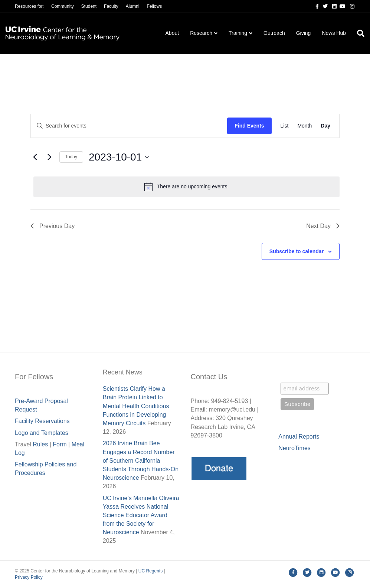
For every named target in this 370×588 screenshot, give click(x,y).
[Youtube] (341, 6)
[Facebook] (314, 6)
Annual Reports (299, 437)
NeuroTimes (294, 448)
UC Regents (150, 571)
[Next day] (49, 157)
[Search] (358, 33)
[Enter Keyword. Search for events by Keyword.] (129, 126)
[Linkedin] (332, 6)
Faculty (111, 6)
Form (60, 444)
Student (89, 6)
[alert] (186, 187)
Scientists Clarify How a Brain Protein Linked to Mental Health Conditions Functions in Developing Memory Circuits (136, 406)
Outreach (274, 33)
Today (71, 157)
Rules (40, 444)
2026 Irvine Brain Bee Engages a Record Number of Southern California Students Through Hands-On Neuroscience (141, 460)
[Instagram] (350, 6)
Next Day (323, 226)
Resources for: (29, 6)
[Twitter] (323, 6)
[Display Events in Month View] (304, 126)
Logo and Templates (42, 433)
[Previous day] (35, 157)
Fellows (154, 6)
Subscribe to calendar (297, 251)
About (172, 33)
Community (63, 6)
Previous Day (53, 226)
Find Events (249, 126)
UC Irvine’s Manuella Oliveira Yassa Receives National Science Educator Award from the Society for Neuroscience (141, 515)
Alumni (133, 6)
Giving (304, 33)
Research (201, 33)
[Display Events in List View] (285, 126)
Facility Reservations (42, 421)
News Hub (334, 33)
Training (238, 33)
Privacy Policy (29, 577)
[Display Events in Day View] (325, 126)
